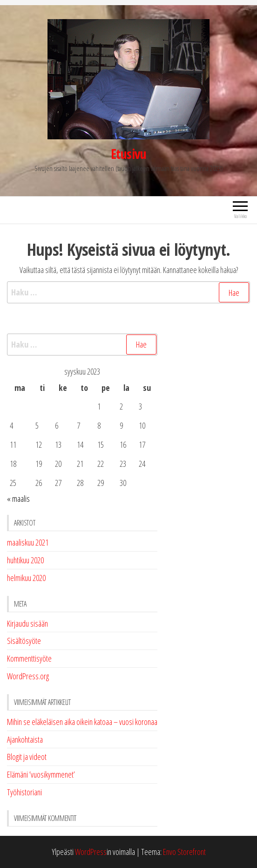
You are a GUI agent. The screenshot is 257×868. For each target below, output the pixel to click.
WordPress (91, 852)
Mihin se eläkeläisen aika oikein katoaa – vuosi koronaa (82, 722)
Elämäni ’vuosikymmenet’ (41, 774)
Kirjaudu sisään (27, 623)
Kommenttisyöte (29, 658)
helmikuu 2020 (26, 578)
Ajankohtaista (25, 739)
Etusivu (128, 154)
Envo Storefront (184, 852)
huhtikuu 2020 (25, 560)
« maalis (18, 499)
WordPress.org (28, 676)
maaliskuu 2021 (28, 542)
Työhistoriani (24, 792)
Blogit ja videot (27, 757)
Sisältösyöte (24, 641)
